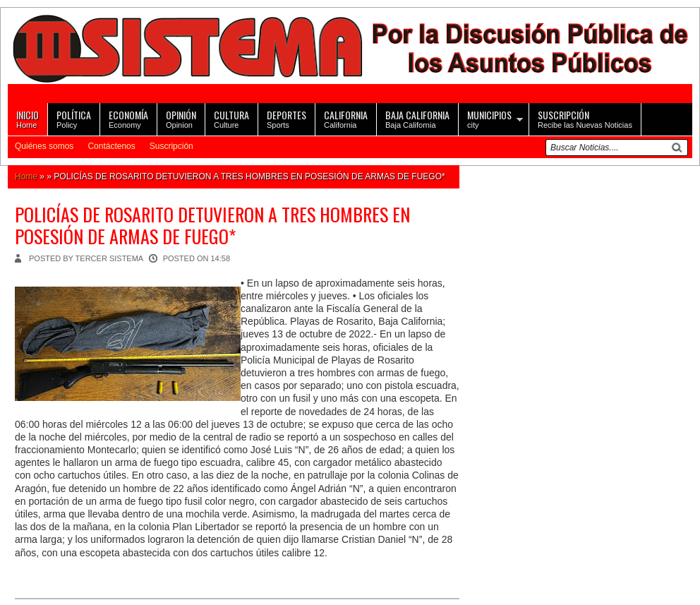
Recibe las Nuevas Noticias (585, 118)
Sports (286, 118)
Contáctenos (111, 146)
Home (28, 118)
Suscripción (171, 146)
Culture (231, 118)
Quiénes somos (44, 146)
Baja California (417, 118)
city (489, 118)
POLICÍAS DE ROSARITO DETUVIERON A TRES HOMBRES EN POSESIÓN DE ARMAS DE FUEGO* (212, 225)
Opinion (181, 118)
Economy (128, 118)
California (346, 118)
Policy (74, 118)
